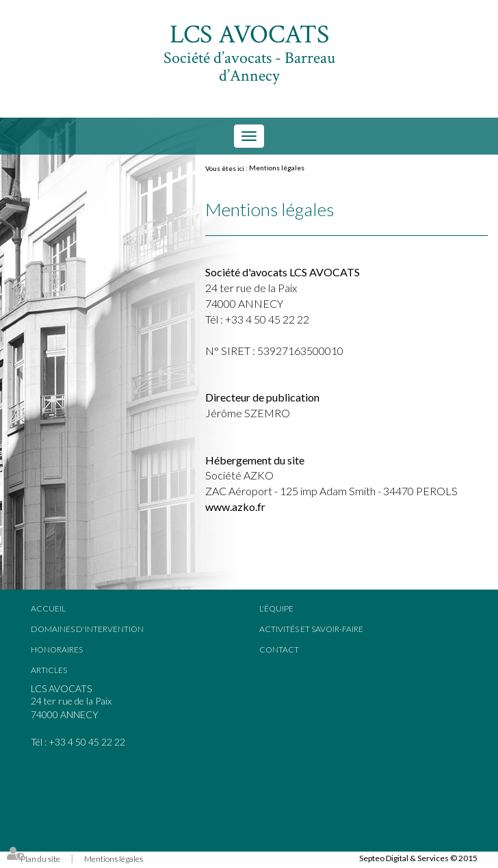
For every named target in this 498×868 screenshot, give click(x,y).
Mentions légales (277, 168)
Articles (49, 670)
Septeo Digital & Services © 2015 (418, 858)
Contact (279, 649)
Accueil (48, 608)
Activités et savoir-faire (311, 629)
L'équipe (276, 608)
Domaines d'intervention (87, 629)
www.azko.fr (235, 507)
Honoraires (57, 649)
